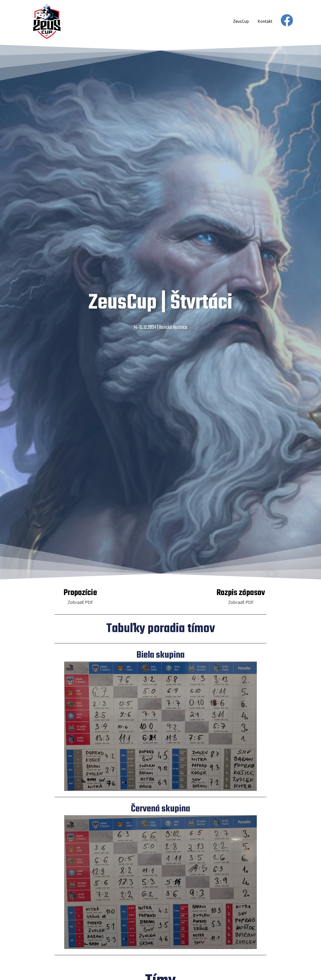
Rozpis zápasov (241, 593)
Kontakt (265, 21)
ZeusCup (241, 21)
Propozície (80, 593)
